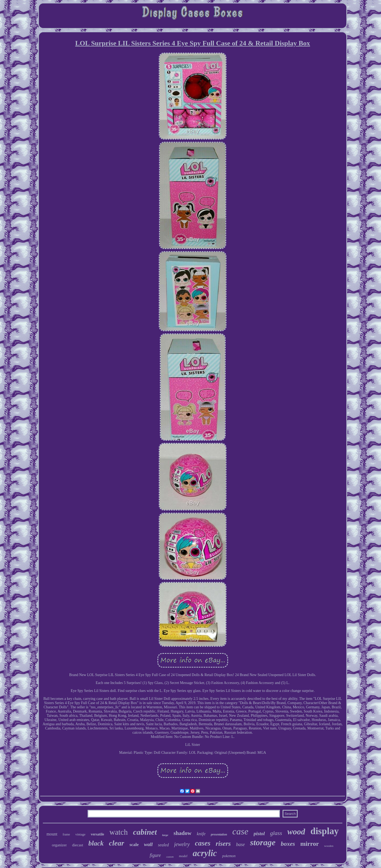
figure (155, 855)
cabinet (145, 832)
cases (203, 843)
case (240, 831)
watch (119, 832)
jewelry (182, 844)
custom (170, 857)
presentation (219, 834)
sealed (163, 845)
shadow (183, 833)
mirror (310, 844)
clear (117, 843)
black (96, 843)
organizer (59, 845)
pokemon (229, 856)
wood (296, 832)
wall (148, 844)
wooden (329, 846)
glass (276, 833)
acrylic (205, 853)
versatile (97, 834)
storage (263, 842)
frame (66, 834)
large (165, 835)
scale (134, 845)
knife (201, 834)
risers (223, 844)
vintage (80, 834)
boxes (288, 844)
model (183, 856)
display (325, 831)
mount (52, 834)
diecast (78, 845)
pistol (259, 833)
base (240, 844)
